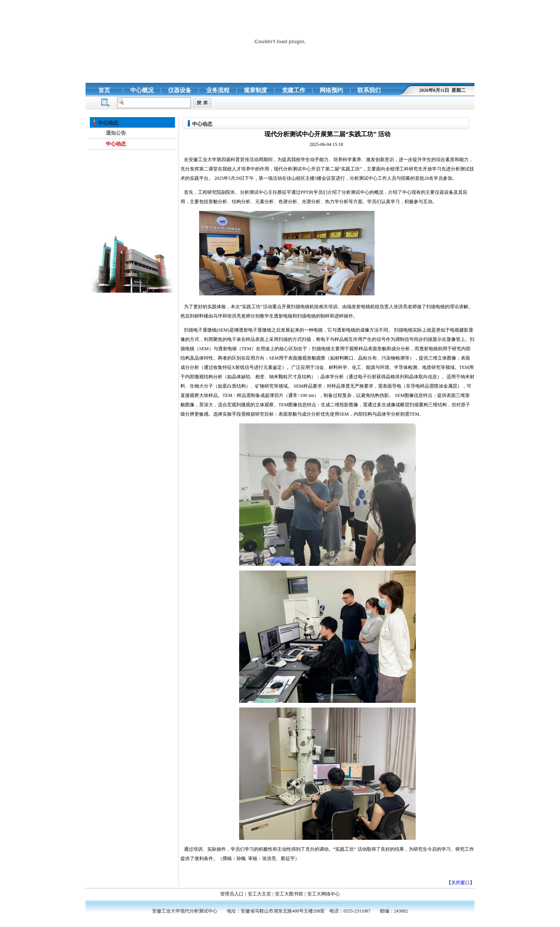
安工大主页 (259, 894)
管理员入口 (232, 894)
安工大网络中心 (324, 894)
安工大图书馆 (289, 894)
